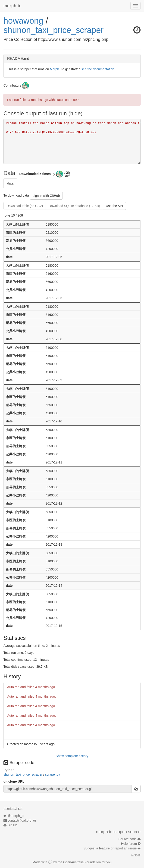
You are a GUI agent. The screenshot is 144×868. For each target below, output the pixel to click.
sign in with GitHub (46, 196)
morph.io (13, 6)
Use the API (114, 206)
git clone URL (14, 781)
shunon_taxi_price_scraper (53, 30)
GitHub (13, 825)
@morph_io (16, 816)
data (10, 183)
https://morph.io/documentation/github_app (59, 132)
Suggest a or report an (111, 848)
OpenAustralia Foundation (82, 862)
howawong (23, 21)
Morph (54, 69)
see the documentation (98, 69)
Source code (128, 839)
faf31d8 (136, 855)
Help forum (129, 844)
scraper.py (53, 774)
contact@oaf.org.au (22, 820)
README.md (18, 59)
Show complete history (72, 756)
